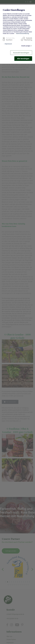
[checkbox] (4, 38)
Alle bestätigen (23, 59)
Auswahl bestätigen (21, 53)
